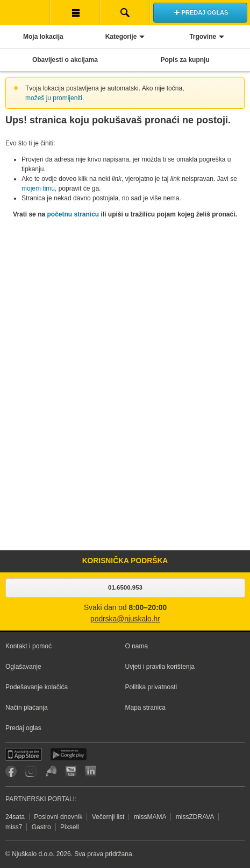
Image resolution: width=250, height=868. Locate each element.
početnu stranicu (73, 214)
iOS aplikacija (24, 754)
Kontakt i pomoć (28, 646)
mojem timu (38, 188)
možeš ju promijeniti (54, 98)
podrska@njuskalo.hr (125, 619)
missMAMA (150, 817)
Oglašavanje (23, 667)
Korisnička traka (75, 12)
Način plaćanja (27, 708)
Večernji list (108, 817)
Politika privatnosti (151, 687)
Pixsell (70, 827)
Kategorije (121, 37)
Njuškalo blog (51, 771)
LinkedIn (91, 771)
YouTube (71, 771)
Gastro (41, 827)
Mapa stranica (145, 708)
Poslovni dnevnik (58, 817)
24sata (15, 817)
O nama (137, 646)
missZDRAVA (195, 817)
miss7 (14, 827)
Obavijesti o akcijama (65, 60)
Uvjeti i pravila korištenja (160, 667)
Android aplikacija (69, 754)
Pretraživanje (125, 12)
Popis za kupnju (185, 60)
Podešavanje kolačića (37, 687)
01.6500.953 (125, 587)
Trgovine (203, 37)
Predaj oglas (23, 728)
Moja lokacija (43, 37)
